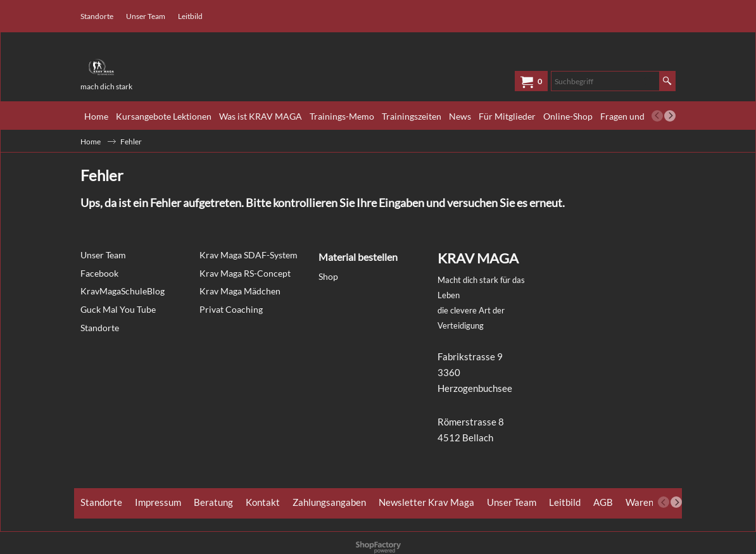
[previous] (657, 116)
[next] (670, 116)
